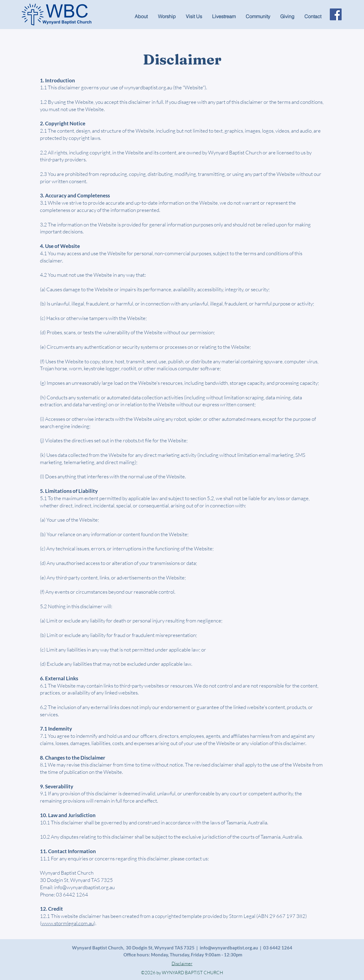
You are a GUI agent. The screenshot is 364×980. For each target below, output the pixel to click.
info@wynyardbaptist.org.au (84, 887)
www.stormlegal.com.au (68, 923)
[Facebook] (336, 14)
